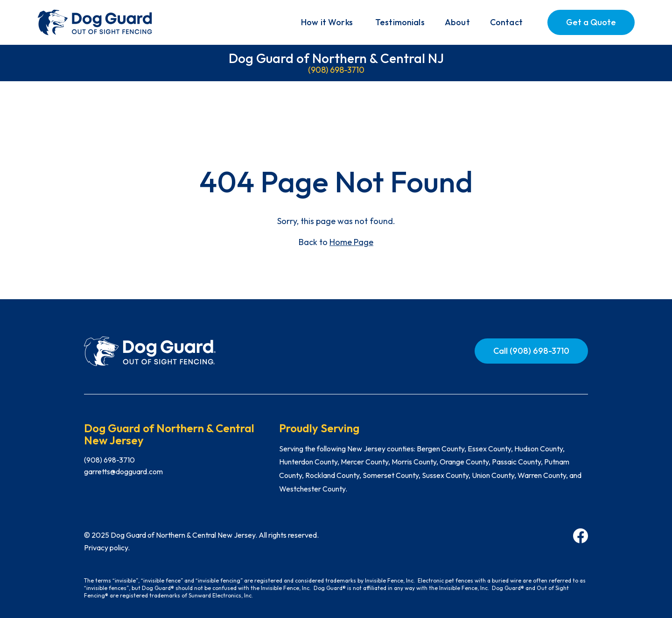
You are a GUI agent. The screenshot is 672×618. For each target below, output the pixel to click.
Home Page (351, 242)
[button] (327, 22)
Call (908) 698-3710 (531, 351)
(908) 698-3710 (336, 70)
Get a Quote (591, 22)
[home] (96, 22)
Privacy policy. (107, 548)
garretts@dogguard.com (123, 471)
